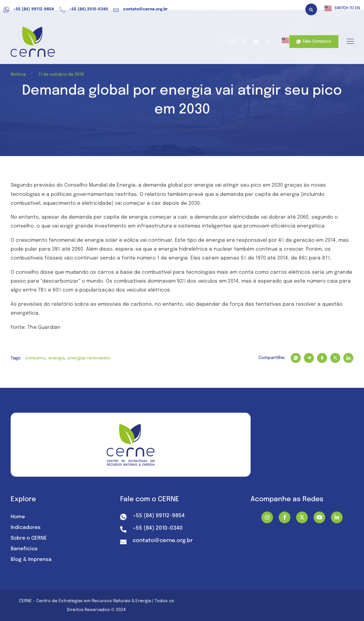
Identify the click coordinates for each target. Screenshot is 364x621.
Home (18, 517)
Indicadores (26, 528)
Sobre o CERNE (29, 538)
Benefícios (24, 549)
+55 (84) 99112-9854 (29, 10)
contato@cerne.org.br (141, 10)
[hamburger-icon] (350, 42)
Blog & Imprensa (31, 560)
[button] (311, 9)
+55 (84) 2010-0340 (84, 10)
